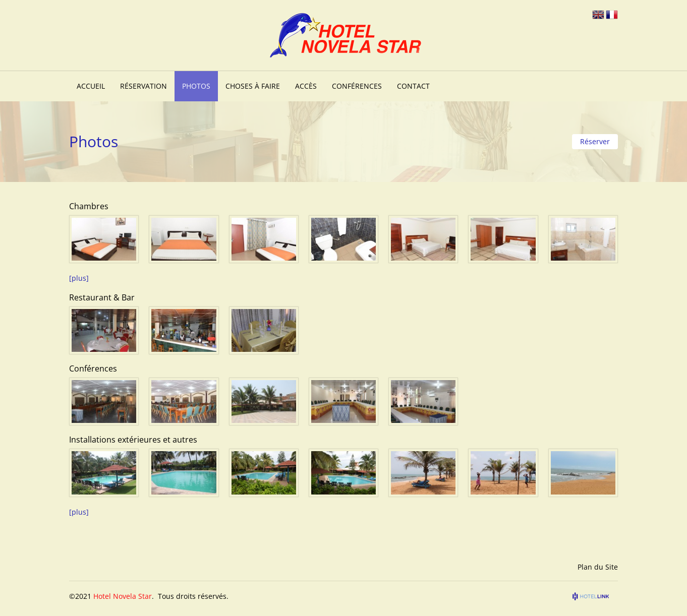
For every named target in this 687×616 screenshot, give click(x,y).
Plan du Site (598, 567)
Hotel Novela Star (123, 596)
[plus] (79, 278)
